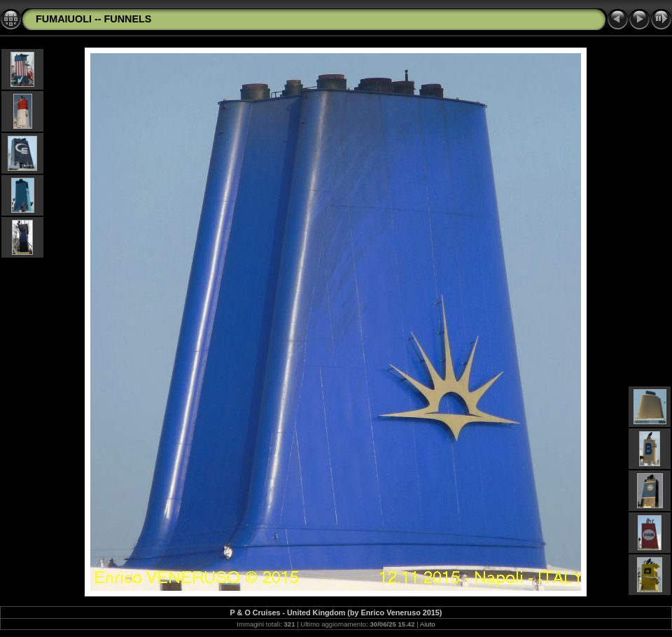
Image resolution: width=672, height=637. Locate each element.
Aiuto (428, 624)
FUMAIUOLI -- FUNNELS (93, 19)
